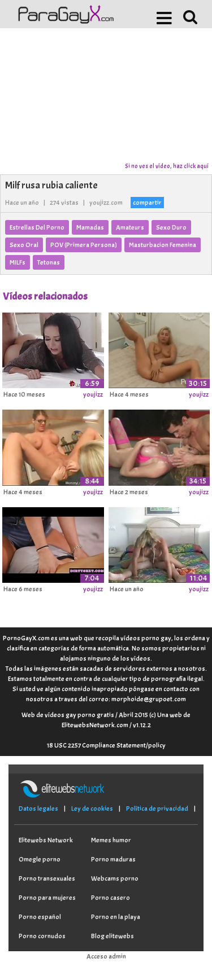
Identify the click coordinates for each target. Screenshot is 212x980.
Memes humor (111, 840)
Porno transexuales (47, 878)
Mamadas (90, 227)
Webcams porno (115, 878)
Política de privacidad (157, 808)
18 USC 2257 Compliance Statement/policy (106, 745)
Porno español (40, 917)
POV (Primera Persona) (84, 245)
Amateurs (130, 227)
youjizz (93, 394)
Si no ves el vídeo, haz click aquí (167, 166)
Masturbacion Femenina (163, 245)
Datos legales (38, 808)
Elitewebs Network (46, 840)
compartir (147, 203)
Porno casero (111, 898)
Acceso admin (106, 956)
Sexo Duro (171, 227)
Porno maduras (113, 859)
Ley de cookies (92, 808)
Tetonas (49, 262)
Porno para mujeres (47, 898)
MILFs (18, 262)
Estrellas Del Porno (37, 227)
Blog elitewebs (113, 936)
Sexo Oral (24, 245)
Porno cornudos (42, 936)
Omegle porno (40, 859)
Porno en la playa (116, 917)
